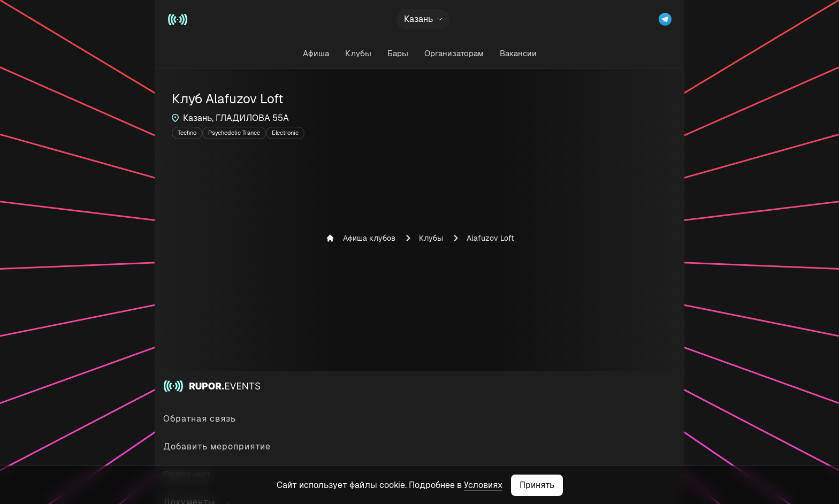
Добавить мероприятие (217, 446)
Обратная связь (200, 419)
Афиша (316, 53)
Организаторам (454, 53)
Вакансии (518, 53)
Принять (537, 485)
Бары (398, 53)
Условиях (483, 485)
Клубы (358, 53)
